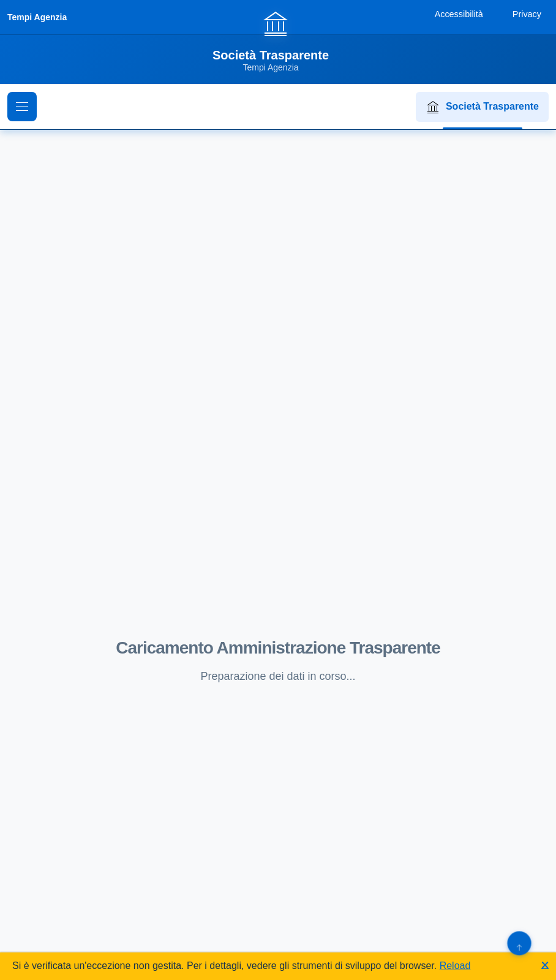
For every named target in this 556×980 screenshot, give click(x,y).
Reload (455, 966)
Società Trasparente (482, 107)
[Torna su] (519, 943)
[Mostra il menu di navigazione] (22, 107)
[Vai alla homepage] (278, 41)
